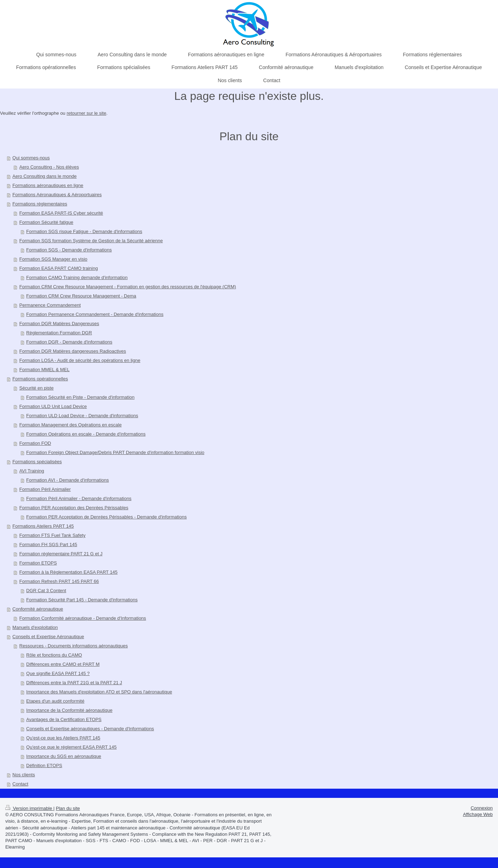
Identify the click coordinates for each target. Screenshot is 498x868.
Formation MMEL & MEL (45, 370)
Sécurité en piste (37, 388)
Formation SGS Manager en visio (53, 259)
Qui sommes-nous (31, 158)
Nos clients (24, 775)
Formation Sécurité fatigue (46, 222)
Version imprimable (29, 808)
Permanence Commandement (50, 305)
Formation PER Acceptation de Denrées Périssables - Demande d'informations (106, 517)
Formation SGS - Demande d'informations (69, 250)
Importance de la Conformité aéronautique (69, 710)
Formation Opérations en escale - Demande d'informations (86, 434)
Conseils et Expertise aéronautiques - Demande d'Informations (90, 729)
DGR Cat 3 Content (46, 591)
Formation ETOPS (38, 563)
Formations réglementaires (40, 204)
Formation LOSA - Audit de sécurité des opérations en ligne (80, 360)
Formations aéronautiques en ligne (48, 185)
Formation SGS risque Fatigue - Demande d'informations (84, 231)
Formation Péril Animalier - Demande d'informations (79, 498)
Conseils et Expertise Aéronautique (48, 637)
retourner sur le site (86, 113)
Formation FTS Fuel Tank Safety (53, 535)
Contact (20, 784)
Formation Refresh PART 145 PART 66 (59, 581)
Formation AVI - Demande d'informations (67, 480)
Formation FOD (35, 443)
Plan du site (68, 808)
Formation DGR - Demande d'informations (69, 342)
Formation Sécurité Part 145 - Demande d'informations (82, 600)
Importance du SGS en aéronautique (64, 756)
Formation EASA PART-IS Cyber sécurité (61, 213)
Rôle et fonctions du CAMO (54, 655)
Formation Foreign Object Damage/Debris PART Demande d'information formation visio (115, 452)
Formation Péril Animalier (45, 489)
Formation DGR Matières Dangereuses (59, 324)
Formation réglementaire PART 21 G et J (61, 554)
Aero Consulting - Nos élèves (49, 167)
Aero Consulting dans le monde (44, 176)
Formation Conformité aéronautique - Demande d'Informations (83, 618)
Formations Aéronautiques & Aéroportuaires (57, 195)
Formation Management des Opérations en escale (71, 425)
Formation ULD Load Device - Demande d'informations (82, 416)
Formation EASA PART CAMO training (59, 268)
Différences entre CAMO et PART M (63, 664)
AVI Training (32, 471)
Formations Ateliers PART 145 (43, 526)
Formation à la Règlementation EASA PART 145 (69, 572)
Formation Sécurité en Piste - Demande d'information (80, 397)
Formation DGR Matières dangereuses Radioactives (73, 351)
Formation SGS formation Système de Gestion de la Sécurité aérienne (91, 241)
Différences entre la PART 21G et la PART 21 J (74, 683)
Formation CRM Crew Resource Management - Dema (81, 296)
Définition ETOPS (44, 765)
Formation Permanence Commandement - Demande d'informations (95, 314)
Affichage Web (478, 814)
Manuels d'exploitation (35, 627)
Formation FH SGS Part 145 (48, 544)
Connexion (482, 808)
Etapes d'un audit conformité (55, 701)
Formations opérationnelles (40, 379)
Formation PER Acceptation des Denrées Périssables (74, 508)
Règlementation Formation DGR (59, 333)
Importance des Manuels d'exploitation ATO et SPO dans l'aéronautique (99, 692)
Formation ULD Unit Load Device (53, 406)
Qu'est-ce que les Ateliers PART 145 (63, 738)
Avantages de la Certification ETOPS (64, 719)
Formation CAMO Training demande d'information (77, 277)
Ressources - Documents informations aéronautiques (74, 646)
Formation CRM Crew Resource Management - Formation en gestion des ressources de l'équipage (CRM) (128, 287)
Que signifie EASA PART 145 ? (58, 673)
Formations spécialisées (37, 462)
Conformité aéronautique (38, 609)
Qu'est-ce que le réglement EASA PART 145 (71, 747)
